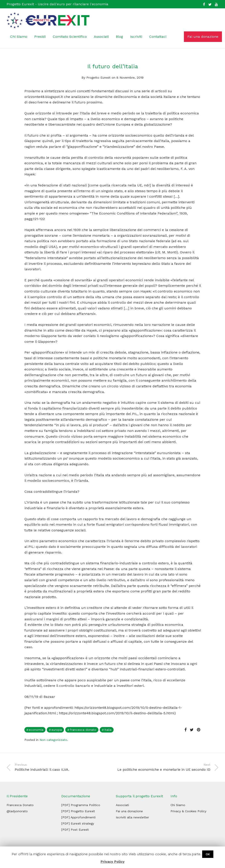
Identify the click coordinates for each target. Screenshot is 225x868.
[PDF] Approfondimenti (78, 817)
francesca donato (83, 730)
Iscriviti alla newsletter (132, 817)
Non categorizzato (53, 740)
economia (36, 730)
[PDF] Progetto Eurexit (78, 811)
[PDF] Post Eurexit (75, 830)
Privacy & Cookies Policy (188, 811)
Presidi (40, 37)
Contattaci (158, 37)
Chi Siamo (19, 37)
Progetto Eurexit (98, 78)
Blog (119, 37)
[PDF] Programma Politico (81, 805)
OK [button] (208, 854)
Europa (57, 730)
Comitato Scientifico (70, 37)
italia (108, 730)
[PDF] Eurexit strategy (78, 823)
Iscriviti (136, 37)
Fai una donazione (203, 37)
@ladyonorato (17, 811)
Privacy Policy (113, 862)
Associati (101, 37)
